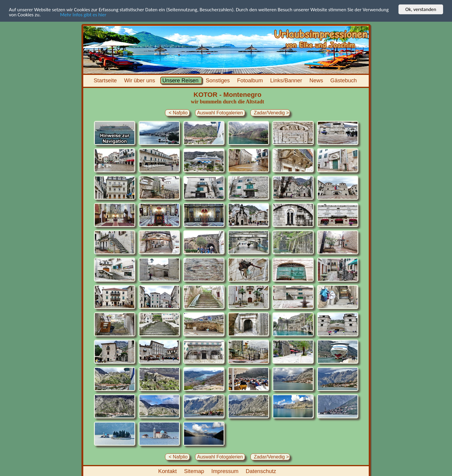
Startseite (106, 80)
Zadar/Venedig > (270, 113)
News (317, 80)
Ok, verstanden (421, 9)
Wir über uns (140, 80)
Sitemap (195, 471)
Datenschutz (262, 471)
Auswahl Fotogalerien (220, 113)
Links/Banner (287, 80)
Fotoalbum (251, 80)
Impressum (226, 471)
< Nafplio (177, 113)
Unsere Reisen (181, 80)
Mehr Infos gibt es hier (74, 14)
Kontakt (168, 471)
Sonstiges (219, 80)
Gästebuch (344, 80)
